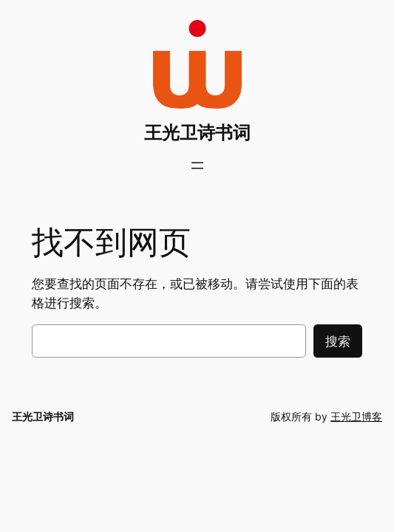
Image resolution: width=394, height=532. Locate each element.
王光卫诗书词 (197, 133)
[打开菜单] (197, 166)
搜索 (338, 341)
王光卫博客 (356, 416)
